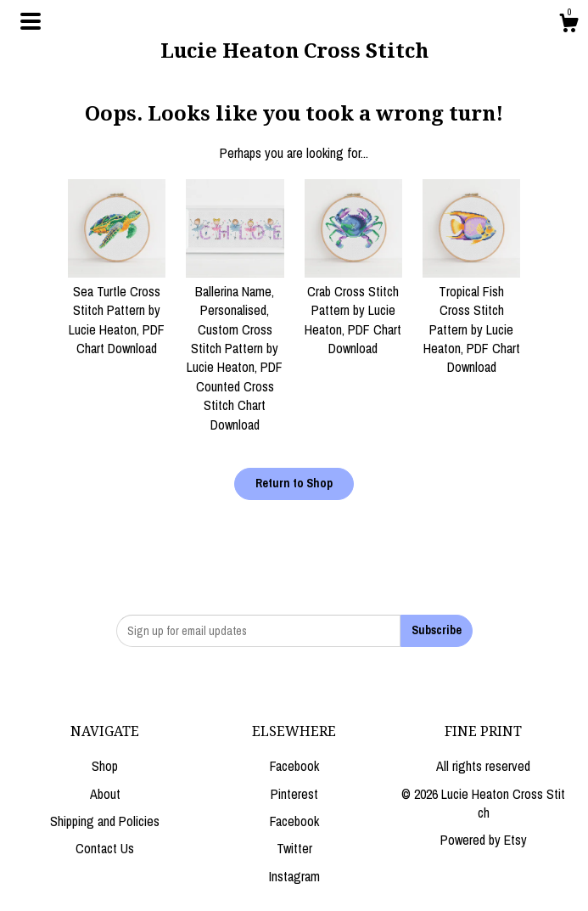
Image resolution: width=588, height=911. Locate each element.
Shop (105, 766)
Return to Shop (294, 483)
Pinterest (294, 794)
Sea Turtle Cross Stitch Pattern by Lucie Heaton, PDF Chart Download (117, 311)
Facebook (294, 766)
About (105, 794)
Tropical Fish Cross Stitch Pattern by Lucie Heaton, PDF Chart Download (471, 320)
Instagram (294, 876)
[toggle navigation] (31, 21)
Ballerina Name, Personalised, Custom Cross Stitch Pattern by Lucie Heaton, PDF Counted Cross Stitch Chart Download (235, 349)
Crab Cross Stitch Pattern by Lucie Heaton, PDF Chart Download (353, 311)
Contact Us (105, 848)
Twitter (294, 848)
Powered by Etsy (484, 840)
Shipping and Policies (105, 821)
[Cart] (568, 25)
